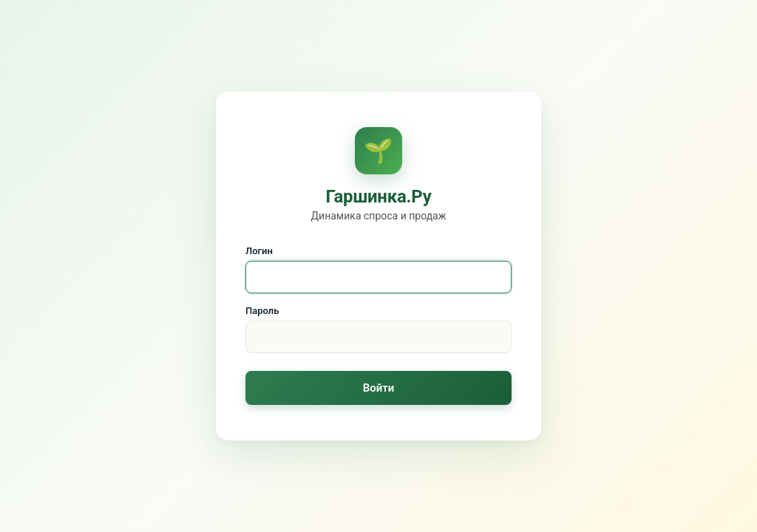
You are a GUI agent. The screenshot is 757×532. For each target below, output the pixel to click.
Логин (259, 251)
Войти (379, 388)
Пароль (262, 311)
